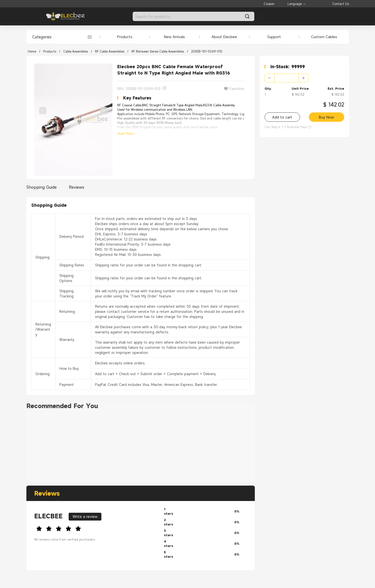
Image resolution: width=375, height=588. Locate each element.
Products (125, 37)
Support (274, 37)
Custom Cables (324, 37)
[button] (270, 78)
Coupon (269, 4)
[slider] (95, 528)
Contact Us (341, 4)
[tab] (43, 187)
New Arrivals (174, 37)
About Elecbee (224, 37)
